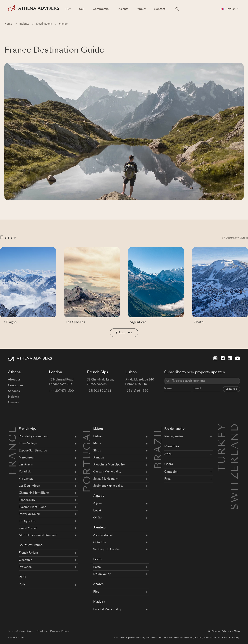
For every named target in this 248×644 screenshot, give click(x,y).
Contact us (16, 385)
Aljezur (98, 503)
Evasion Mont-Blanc (32, 507)
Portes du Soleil (29, 514)
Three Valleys (28, 443)
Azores (98, 584)
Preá (167, 479)
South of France (31, 545)
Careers (13, 402)
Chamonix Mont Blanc (34, 493)
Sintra (97, 451)
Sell (82, 9)
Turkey (223, 427)
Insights (123, 9)
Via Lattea (26, 479)
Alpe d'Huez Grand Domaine (38, 535)
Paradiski (25, 472)
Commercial (101, 9)
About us (14, 380)
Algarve (99, 496)
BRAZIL (159, 447)
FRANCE (13, 450)
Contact (160, 9)
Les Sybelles (27, 521)
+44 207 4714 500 (61, 391)
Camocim (171, 472)
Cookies (42, 631)
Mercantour (27, 458)
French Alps (27, 429)
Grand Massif (28, 528)
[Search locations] (177, 9)
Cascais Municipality (107, 472)
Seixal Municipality (106, 479)
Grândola (100, 542)
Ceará (169, 464)
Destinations (44, 24)
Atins (168, 454)
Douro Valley (102, 574)
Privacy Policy (60, 631)
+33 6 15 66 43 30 (137, 391)
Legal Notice (16, 638)
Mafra (97, 443)
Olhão (97, 518)
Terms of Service (220, 638)
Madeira (99, 602)
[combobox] (205, 381)
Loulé (97, 511)
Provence (25, 567)
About (141, 9)
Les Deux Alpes (29, 486)
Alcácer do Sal (103, 535)
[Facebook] (223, 358)
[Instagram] (215, 358)
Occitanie (25, 560)
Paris (22, 577)
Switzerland (235, 427)
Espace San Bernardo (33, 451)
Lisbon (98, 429)
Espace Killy (27, 500)
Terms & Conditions (21, 631)
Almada (99, 458)
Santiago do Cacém (106, 549)
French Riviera (28, 553)
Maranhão (172, 447)
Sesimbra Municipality (108, 486)
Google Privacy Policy (189, 638)
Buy (68, 9)
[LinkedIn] (230, 358)
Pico (96, 592)
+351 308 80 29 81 (99, 391)
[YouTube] (238, 358)
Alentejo (99, 528)
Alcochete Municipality (109, 465)
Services (14, 391)
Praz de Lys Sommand (34, 436)
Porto (97, 560)
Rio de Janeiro (175, 429)
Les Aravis (26, 465)
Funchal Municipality (107, 609)
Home (8, 24)
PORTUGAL (88, 459)
